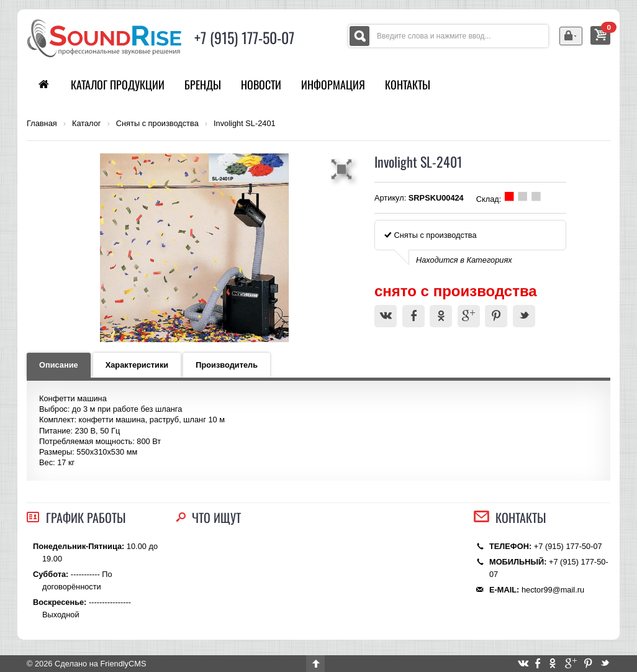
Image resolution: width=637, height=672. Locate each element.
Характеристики (137, 365)
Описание (59, 365)
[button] (343, 169)
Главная (42, 124)
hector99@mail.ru (553, 590)
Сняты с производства (157, 124)
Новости (261, 84)
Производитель (227, 365)
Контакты (408, 84)
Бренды (203, 84)
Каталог (87, 124)
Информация (333, 84)
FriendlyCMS (123, 664)
